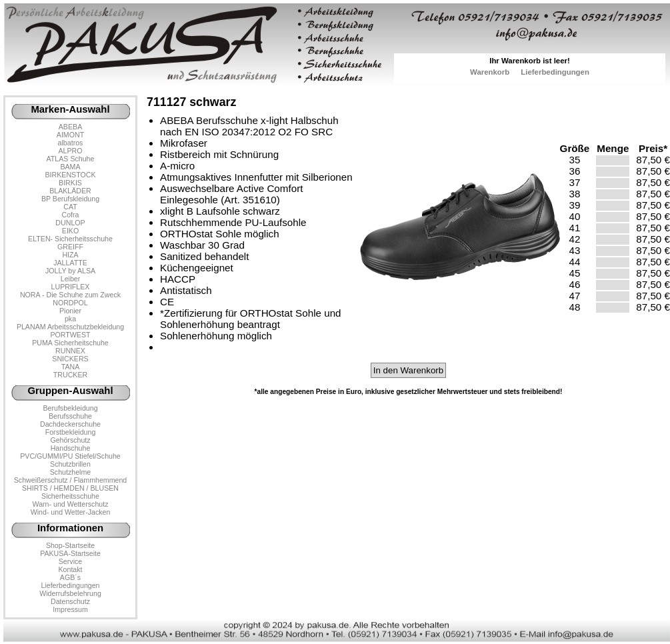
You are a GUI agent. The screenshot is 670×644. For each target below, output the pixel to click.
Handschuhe (71, 448)
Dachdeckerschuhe (70, 424)
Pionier (70, 311)
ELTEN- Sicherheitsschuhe (70, 239)
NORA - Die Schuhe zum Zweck (70, 295)
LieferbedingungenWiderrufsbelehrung (70, 589)
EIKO (70, 231)
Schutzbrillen (70, 464)
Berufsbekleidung (70, 408)
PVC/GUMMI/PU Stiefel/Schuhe (70, 456)
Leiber (71, 279)
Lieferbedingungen (555, 72)
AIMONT (70, 135)
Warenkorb (490, 72)
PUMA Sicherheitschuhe (70, 343)
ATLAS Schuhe (71, 159)
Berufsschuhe (70, 416)
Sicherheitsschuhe (70, 496)
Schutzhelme (70, 472)
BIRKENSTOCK (71, 175)
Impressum (70, 609)
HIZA (70, 255)
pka (70, 319)
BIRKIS (70, 183)
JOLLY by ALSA (70, 271)
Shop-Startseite (70, 545)
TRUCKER (70, 375)
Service (70, 561)
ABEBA (70, 127)
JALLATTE (70, 263)
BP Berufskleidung (70, 199)
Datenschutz (70, 601)
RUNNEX (70, 351)
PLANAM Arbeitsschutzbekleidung (70, 327)
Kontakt (70, 569)
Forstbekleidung (71, 432)
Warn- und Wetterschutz (71, 504)
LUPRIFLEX (71, 287)
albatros (71, 143)
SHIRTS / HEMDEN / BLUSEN (70, 488)
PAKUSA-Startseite (70, 553)
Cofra (71, 215)
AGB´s (70, 577)
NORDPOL (70, 303)
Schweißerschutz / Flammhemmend (70, 480)
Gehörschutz (70, 440)
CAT (70, 207)
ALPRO (70, 151)
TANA (71, 367)
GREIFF (70, 247)
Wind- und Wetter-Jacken (71, 512)
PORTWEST (70, 335)
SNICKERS (70, 359)
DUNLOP (70, 223)
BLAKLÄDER (70, 191)
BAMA (70, 167)
